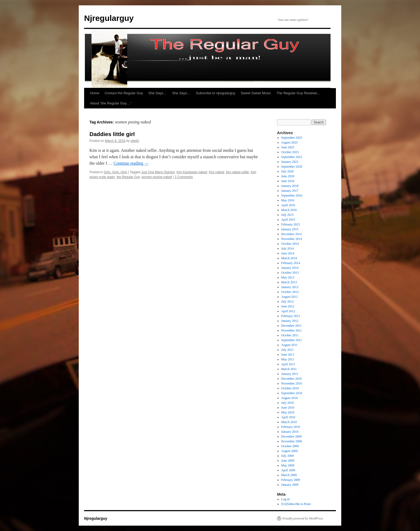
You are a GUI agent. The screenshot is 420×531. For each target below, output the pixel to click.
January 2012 (290, 321)
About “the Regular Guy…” (111, 103)
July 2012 (288, 302)
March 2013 (289, 282)
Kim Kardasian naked (192, 172)
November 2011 (292, 330)
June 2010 (288, 408)
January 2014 (290, 268)
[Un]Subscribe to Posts (296, 504)
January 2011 (290, 374)
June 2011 (288, 355)
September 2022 (292, 157)
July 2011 (288, 350)
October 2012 (290, 292)
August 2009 (290, 451)
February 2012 (291, 316)
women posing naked (157, 177)
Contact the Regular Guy (124, 93)
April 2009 (288, 470)
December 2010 (291, 379)
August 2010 (290, 398)
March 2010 (289, 422)
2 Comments (184, 177)
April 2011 (288, 364)
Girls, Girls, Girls (115, 172)
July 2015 (288, 215)
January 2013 (290, 287)
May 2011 (288, 359)
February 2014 (291, 263)
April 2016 (288, 205)
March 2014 (289, 258)
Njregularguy (109, 18)
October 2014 (290, 244)
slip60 (135, 141)
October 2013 (290, 273)
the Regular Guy (128, 177)
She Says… (158, 93)
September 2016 (292, 195)
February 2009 (291, 480)
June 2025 (288, 147)
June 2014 (288, 253)
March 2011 (289, 369)
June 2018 (288, 181)
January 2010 (290, 432)
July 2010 (288, 403)
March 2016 (289, 210)
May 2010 (288, 412)
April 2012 (288, 311)
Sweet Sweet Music (256, 93)
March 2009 (289, 475)
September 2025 (292, 138)
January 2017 (290, 191)
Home (95, 93)
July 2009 (288, 456)
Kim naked (217, 172)
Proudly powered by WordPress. (303, 518)
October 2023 (290, 152)
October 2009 (290, 446)
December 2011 (291, 326)
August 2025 (290, 142)
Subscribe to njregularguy (215, 93)
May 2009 (288, 465)
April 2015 (288, 220)
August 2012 (290, 297)
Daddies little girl (112, 134)
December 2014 (291, 234)
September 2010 (292, 393)
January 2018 (290, 186)
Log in (286, 499)
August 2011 (289, 345)
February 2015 (291, 224)
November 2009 (292, 441)
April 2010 (288, 417)
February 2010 (291, 427)
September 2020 (292, 167)
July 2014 (288, 248)
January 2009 (290, 485)
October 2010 (290, 388)
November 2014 (292, 239)
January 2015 (290, 229)
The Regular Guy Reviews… (299, 93)
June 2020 (288, 176)
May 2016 (288, 200)
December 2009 (291, 436)
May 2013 (288, 277)
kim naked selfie (237, 172)
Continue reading (131, 163)
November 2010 (292, 383)
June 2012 (288, 306)
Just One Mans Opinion (158, 172)
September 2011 (292, 340)
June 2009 (288, 461)
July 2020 (288, 171)
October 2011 (290, 335)
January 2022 (290, 162)
